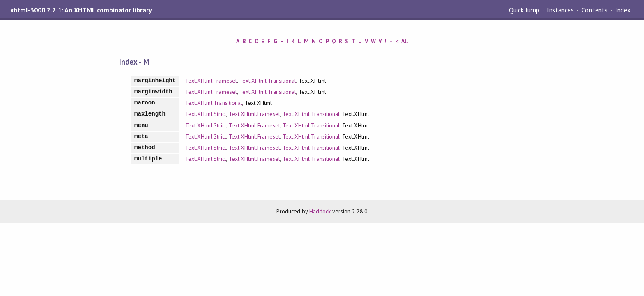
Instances (560, 10)
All (405, 41)
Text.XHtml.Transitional (268, 81)
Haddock (320, 211)
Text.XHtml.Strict (206, 114)
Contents (594, 10)
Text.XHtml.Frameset (211, 81)
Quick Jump (524, 10)
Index (623, 10)
